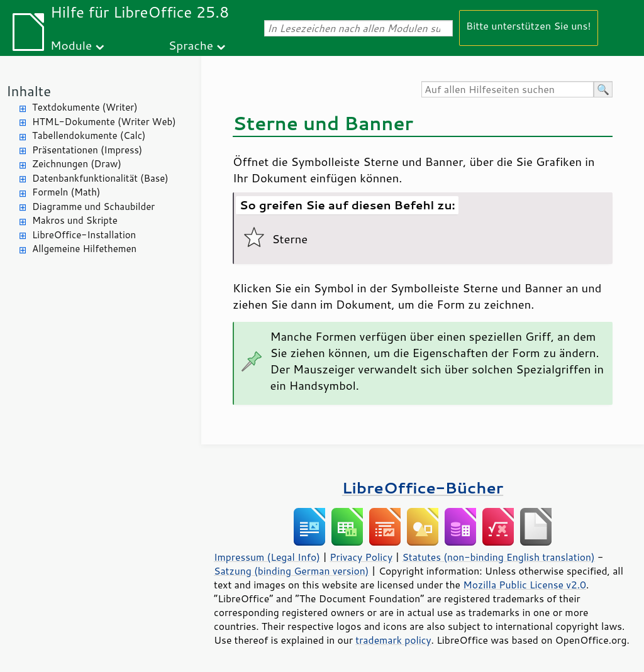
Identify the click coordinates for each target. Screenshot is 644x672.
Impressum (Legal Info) (267, 557)
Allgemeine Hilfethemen (84, 249)
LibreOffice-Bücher (423, 487)
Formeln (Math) (66, 192)
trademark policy (393, 640)
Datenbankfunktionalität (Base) (100, 178)
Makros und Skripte (75, 220)
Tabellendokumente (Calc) (89, 135)
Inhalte (29, 91)
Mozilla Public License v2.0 (525, 585)
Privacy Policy (361, 557)
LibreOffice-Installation (84, 235)
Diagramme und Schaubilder (93, 207)
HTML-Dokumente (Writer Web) (104, 122)
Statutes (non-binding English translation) (498, 557)
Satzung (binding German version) (291, 571)
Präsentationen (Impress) (87, 150)
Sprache (191, 45)
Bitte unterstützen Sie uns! (529, 25)
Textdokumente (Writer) (85, 107)
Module (71, 45)
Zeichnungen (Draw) (77, 164)
